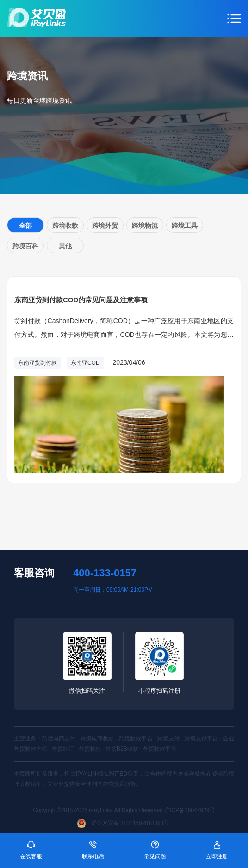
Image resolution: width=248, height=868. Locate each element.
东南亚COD (85, 363)
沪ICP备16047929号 (189, 810)
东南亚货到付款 (37, 363)
